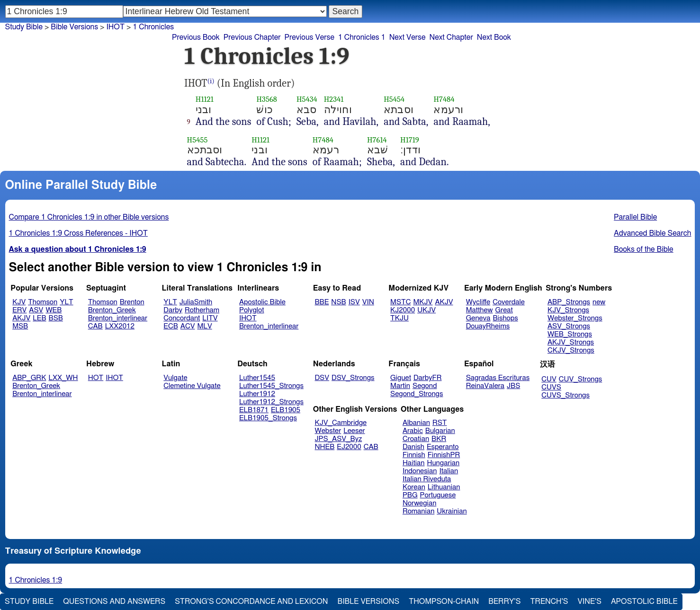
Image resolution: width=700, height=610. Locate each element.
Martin (400, 386)
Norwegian (419, 503)
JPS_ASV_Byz (339, 439)
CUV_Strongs (580, 379)
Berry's (504, 601)
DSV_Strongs (353, 378)
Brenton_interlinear (118, 318)
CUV (549, 379)
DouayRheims (488, 326)
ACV (188, 326)
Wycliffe (478, 302)
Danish (413, 447)
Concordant (182, 318)
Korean (414, 487)
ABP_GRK (29, 378)
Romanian (418, 511)
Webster (328, 431)
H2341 (334, 99)
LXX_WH (63, 378)
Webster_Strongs (575, 318)
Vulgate (175, 378)
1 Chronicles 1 (362, 37)
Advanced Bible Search (652, 233)
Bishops (505, 318)
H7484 (444, 99)
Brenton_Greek (112, 310)
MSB (20, 326)
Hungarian (444, 463)
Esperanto (443, 447)
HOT (96, 378)
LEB (39, 318)
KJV (19, 302)
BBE (322, 302)
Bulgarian (440, 431)
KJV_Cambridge (341, 423)
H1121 (205, 99)
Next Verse (408, 37)
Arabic (413, 431)
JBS (513, 386)
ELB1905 (286, 410)
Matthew (480, 310)
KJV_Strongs (568, 310)
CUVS (551, 387)
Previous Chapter (252, 37)
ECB (171, 326)
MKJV (423, 302)
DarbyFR (428, 378)
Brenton (132, 302)
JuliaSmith (196, 302)
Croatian (416, 439)
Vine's (590, 601)
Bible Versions (74, 27)
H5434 (307, 99)
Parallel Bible (635, 217)
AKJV (21, 318)
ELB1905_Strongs (268, 418)
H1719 (410, 140)
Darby (173, 310)
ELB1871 (254, 410)
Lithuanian (444, 487)
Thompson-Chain (444, 601)
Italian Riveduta (427, 479)
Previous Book (196, 37)
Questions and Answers (114, 601)
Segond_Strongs (417, 394)
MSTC (400, 302)
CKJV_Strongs (571, 350)
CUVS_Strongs (565, 395)
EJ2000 (349, 447)
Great (504, 310)
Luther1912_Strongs (271, 402)
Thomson (43, 302)
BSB (56, 318)
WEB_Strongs (570, 334)
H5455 (197, 140)
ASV (36, 310)
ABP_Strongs (569, 302)
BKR (439, 439)
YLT (66, 302)
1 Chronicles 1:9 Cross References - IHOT (78, 233)
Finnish (414, 455)
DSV (322, 378)
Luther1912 (257, 394)
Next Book (494, 37)
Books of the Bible (644, 249)
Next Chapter (451, 37)
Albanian (416, 423)
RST (440, 423)
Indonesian (420, 471)
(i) (211, 81)
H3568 (267, 99)
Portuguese (438, 495)
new (599, 302)
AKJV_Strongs (571, 342)
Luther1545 (257, 378)
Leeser (354, 431)
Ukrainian (452, 511)
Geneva (478, 318)
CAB (95, 326)
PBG (410, 495)
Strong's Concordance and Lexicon (251, 601)
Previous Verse (310, 37)
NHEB (325, 447)
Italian (449, 471)
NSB (338, 302)
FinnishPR (444, 455)
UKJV (426, 310)
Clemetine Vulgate (192, 386)
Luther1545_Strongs (271, 386)
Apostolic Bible (644, 601)
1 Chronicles (153, 27)
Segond (425, 386)
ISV (354, 302)
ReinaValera (485, 386)
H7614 (377, 140)
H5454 (394, 99)
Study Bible (24, 27)
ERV (19, 310)
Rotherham (202, 310)
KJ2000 (403, 310)
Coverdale (509, 302)
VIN (368, 302)
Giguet (401, 378)
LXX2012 (120, 326)
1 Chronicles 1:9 (36, 580)
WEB (54, 310)
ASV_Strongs (569, 326)
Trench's (549, 601)
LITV (210, 318)
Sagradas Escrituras (498, 378)
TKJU (399, 318)
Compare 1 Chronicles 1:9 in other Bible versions (89, 217)
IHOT (248, 318)
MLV (204, 326)
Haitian (414, 463)
